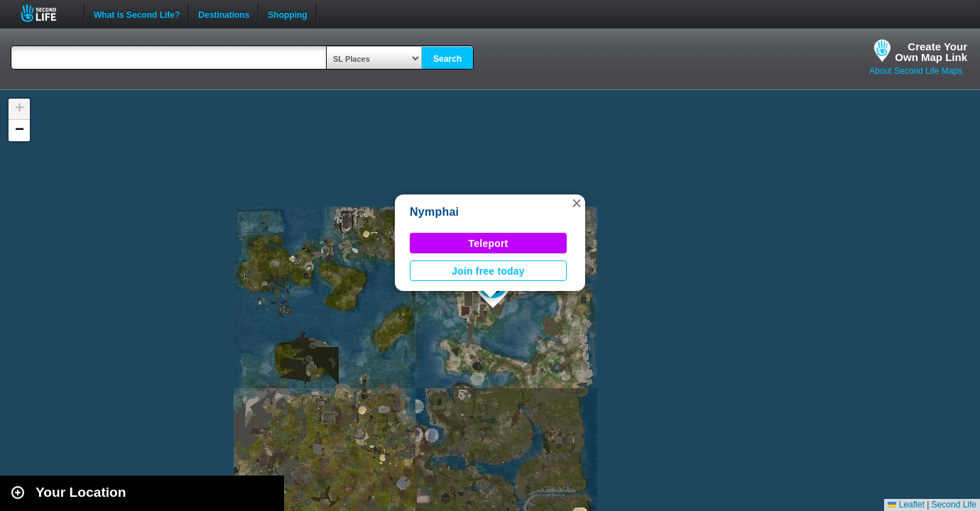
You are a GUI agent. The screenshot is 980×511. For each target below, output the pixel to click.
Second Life (47, 13)
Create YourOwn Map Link (931, 52)
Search (447, 59)
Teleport (489, 243)
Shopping (287, 13)
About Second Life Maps (916, 71)
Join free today (488, 271)
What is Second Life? (137, 13)
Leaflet (906, 505)
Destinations (224, 13)
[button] (577, 203)
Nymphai (434, 212)
